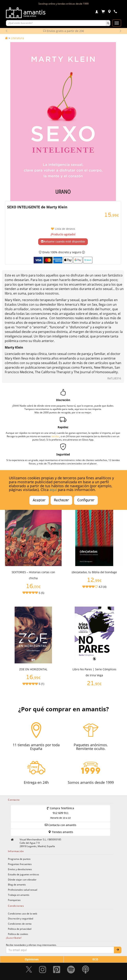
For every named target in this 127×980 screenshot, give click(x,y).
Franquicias (14, 900)
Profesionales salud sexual (23, 890)
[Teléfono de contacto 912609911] (115, 12)
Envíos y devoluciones (20, 869)
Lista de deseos (63, 229)
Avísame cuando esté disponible (63, 242)
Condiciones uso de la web (22, 913)
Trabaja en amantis (19, 895)
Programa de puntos (19, 859)
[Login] (97, 12)
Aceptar (39, 500)
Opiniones (32, 959)
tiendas (55, 436)
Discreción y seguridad (21, 918)
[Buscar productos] (56, 23)
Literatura (17, 38)
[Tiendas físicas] (109, 12)
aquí (53, 490)
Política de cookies (18, 934)
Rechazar (61, 500)
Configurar (86, 500)
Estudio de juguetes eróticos (23, 874)
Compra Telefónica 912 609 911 (61, 813)
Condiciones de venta (20, 924)
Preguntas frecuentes (20, 864)
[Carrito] (103, 12)
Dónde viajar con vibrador (22, 879)
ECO (95, 959)
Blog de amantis (17, 884)
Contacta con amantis (61, 825)
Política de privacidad (20, 929)
